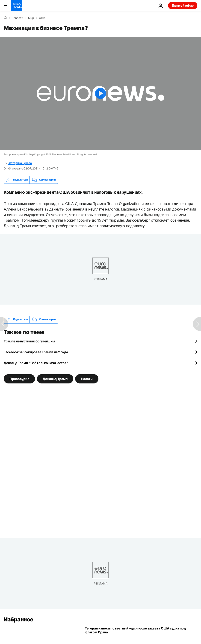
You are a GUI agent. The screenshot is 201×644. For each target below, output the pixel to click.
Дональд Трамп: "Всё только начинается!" (36, 363)
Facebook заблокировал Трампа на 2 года (36, 352)
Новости (17, 18)
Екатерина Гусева (20, 163)
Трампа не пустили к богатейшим (29, 341)
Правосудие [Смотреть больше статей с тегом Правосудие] (19, 378)
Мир (31, 18)
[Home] (5, 18)
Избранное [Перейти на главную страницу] (19, 619)
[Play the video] (100, 93)
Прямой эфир (183, 5)
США (42, 18)
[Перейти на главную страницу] (17, 6)
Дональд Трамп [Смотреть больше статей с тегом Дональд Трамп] (55, 378)
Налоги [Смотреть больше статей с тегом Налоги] (87, 378)
